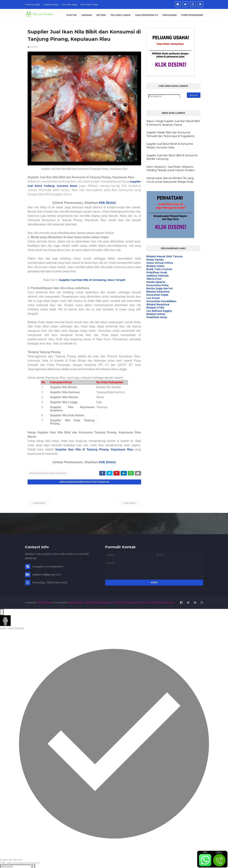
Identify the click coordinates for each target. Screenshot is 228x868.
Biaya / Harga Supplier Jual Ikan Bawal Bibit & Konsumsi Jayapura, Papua (173, 123)
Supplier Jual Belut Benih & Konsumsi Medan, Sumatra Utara (170, 146)
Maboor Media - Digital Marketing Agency (90, 602)
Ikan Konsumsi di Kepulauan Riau (48, 473)
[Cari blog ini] (164, 96)
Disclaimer (134, 602)
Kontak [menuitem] (72, 15)
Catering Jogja (33, 4)
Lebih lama (129, 503)
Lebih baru (39, 503)
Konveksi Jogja (70, 4)
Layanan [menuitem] (87, 15)
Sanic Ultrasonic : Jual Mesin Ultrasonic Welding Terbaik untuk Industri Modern (171, 169)
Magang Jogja (51, 4)
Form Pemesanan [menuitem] (192, 15)
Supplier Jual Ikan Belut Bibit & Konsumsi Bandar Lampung (172, 157)
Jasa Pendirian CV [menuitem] (147, 15)
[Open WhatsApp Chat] (2, 612)
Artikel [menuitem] (101, 15)
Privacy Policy (120, 602)
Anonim (34, 47)
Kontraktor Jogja (89, 4)
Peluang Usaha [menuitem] (121, 15)
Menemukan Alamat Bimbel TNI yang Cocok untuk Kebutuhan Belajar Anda (170, 180)
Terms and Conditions (153, 602)
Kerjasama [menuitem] (170, 15)
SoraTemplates (44, 602)
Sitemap (170, 602)
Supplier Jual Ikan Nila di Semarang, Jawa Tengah (92, 280)
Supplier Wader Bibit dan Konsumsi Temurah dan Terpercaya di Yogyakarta (170, 134)
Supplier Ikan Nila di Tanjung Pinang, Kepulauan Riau (94, 449)
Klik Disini (107, 203)
